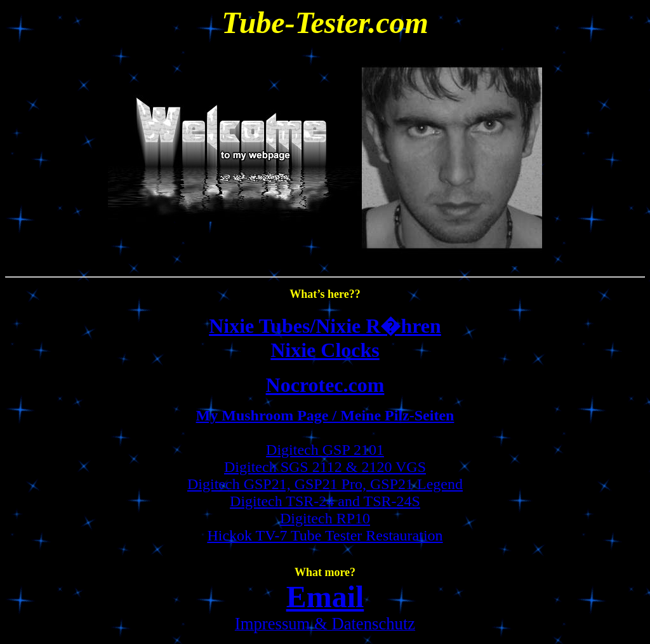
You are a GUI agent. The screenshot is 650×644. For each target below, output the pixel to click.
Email (325, 597)
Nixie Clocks (325, 350)
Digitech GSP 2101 (325, 450)
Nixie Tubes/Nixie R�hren (325, 326)
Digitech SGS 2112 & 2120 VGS (325, 467)
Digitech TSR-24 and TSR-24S (325, 501)
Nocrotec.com (325, 385)
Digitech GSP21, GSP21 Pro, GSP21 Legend (325, 484)
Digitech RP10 (325, 518)
